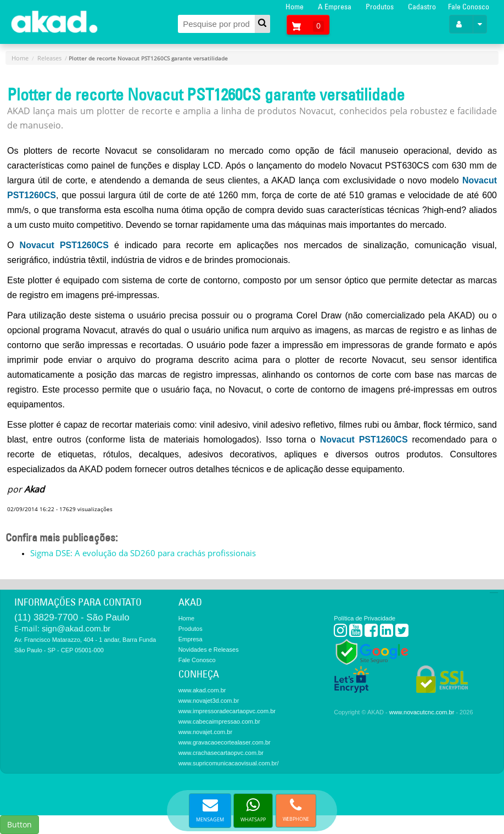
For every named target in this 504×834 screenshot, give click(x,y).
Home (295, 7)
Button (19, 824)
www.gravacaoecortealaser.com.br (225, 742)
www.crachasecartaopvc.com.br (221, 753)
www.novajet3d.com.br (209, 701)
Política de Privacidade (365, 618)
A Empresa (335, 7)
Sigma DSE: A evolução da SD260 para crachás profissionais (143, 553)
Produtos (380, 7)
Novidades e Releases (209, 650)
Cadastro (422, 7)
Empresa (191, 639)
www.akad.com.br (202, 690)
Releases (49, 58)
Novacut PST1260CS (64, 245)
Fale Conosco (469, 7)
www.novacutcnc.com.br (422, 712)
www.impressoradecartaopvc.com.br (227, 711)
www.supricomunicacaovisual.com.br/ (229, 763)
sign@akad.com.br (76, 628)
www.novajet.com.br (205, 732)
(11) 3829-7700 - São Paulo (72, 617)
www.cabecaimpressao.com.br (219, 721)
